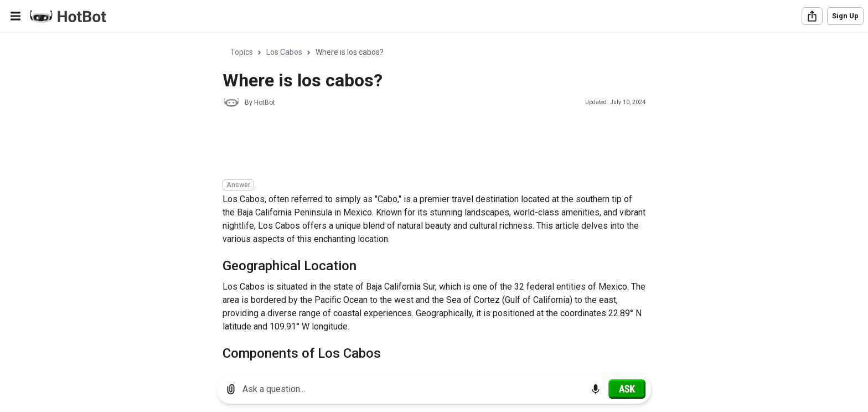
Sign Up (845, 16)
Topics (242, 52)
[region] (434, 200)
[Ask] (627, 389)
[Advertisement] (424, 145)
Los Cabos (284, 52)
